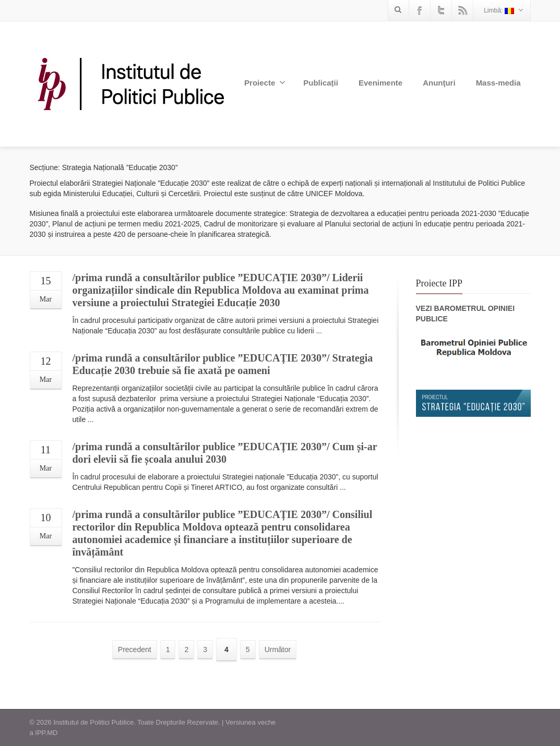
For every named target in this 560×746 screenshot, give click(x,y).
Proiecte (265, 82)
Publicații (321, 83)
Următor (278, 649)
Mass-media (498, 83)
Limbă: (503, 10)
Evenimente (380, 83)
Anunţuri (439, 83)
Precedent (135, 649)
